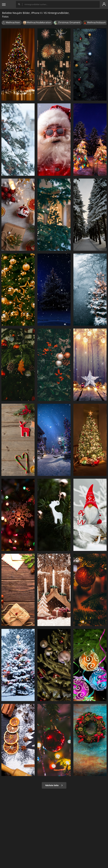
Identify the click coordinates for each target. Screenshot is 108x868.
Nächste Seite (54, 785)
